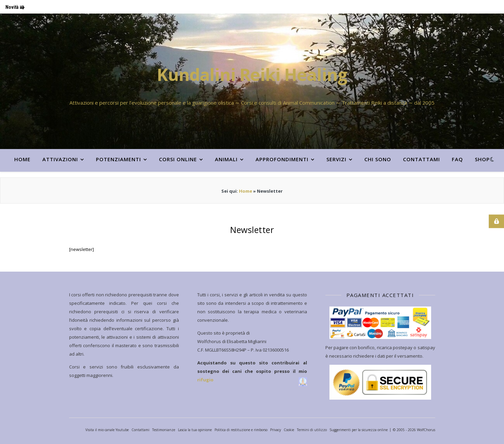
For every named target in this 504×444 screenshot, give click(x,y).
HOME (22, 159)
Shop (482, 159)
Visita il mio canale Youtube (107, 430)
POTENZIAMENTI (118, 159)
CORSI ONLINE (178, 159)
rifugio (205, 380)
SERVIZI (336, 159)
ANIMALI (226, 159)
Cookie (289, 430)
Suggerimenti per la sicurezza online (359, 430)
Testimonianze (164, 430)
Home (246, 191)
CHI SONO (378, 159)
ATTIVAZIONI (60, 159)
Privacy (276, 430)
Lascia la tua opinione (195, 430)
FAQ (457, 159)
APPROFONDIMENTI (282, 159)
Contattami (421, 159)
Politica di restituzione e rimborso (241, 430)
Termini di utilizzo (312, 430)
